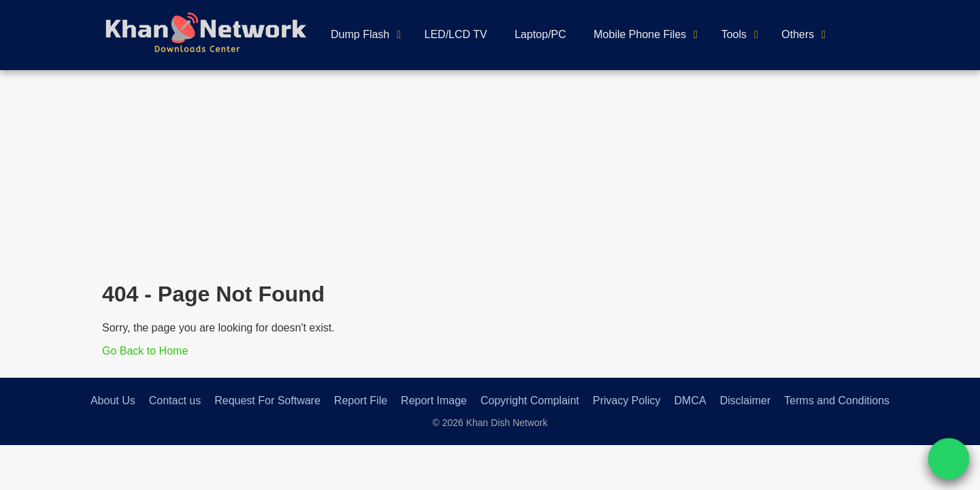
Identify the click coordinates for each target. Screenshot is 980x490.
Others (798, 34)
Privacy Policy (627, 401)
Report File (361, 401)
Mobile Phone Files (640, 34)
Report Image (434, 401)
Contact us (175, 401)
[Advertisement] (490, 172)
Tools (734, 34)
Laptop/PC (540, 34)
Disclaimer (746, 401)
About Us (113, 401)
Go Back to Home (145, 351)
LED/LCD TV (456, 34)
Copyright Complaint (530, 401)
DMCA (690, 401)
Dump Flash (360, 34)
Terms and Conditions (837, 401)
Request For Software (267, 401)
